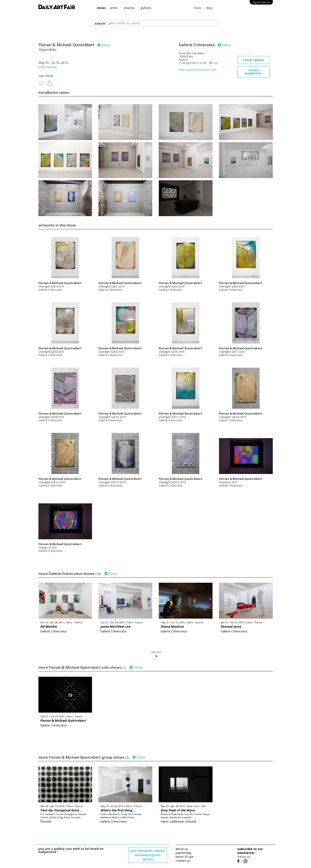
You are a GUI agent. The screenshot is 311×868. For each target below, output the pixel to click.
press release (48, 67)
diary (209, 8)
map (214, 63)
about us (182, 849)
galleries (146, 8)
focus (198, 8)
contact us (183, 861)
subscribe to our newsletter (250, 851)
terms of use (185, 857)
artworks (129, 8)
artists (114, 8)
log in (261, 2)
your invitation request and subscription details (148, 855)
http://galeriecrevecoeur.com (198, 70)
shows (101, 8)
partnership (183, 853)
